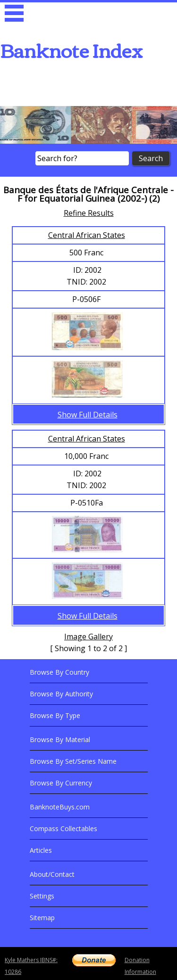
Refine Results (89, 213)
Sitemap (42, 918)
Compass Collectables (63, 829)
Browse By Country (59, 672)
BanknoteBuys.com (60, 807)
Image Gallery (88, 637)
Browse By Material (60, 739)
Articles (41, 850)
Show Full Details (88, 415)
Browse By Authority (61, 694)
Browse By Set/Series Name (73, 761)
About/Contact (52, 874)
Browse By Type (55, 715)
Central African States (87, 235)
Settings (42, 896)
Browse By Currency (61, 783)
